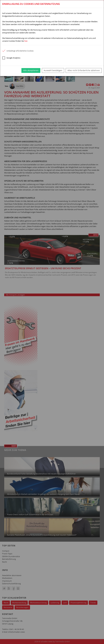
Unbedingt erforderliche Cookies (18, 51)
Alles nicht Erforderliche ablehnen (84, 70)
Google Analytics (11, 58)
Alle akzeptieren (31, 70)
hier (26, 41)
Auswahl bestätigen (53, 70)
